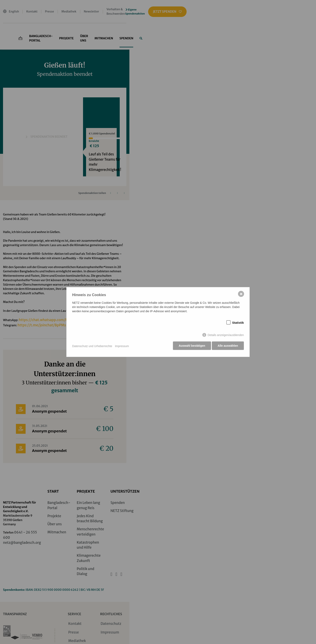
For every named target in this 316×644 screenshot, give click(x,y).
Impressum (122, 346)
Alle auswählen (228, 346)
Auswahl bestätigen (191, 346)
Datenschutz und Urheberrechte (92, 346)
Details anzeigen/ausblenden (226, 336)
